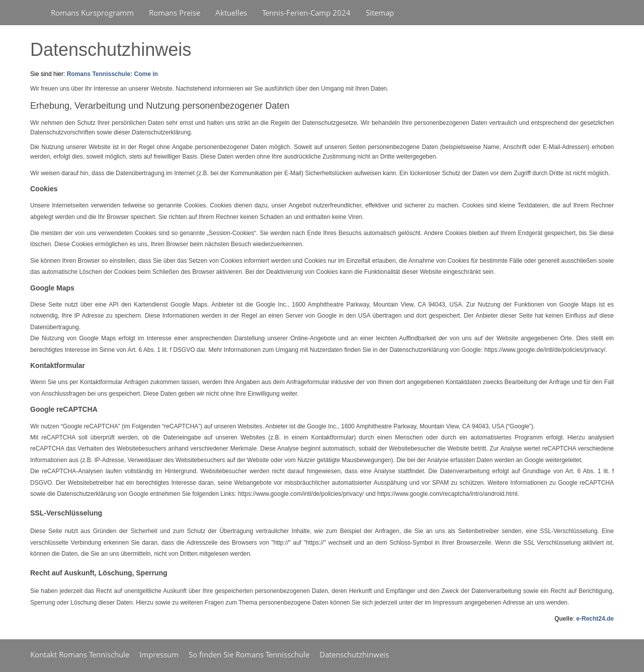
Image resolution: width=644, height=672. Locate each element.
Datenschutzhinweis (354, 654)
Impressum (159, 654)
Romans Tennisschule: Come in (112, 74)
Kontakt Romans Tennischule (80, 654)
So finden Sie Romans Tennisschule (249, 654)
